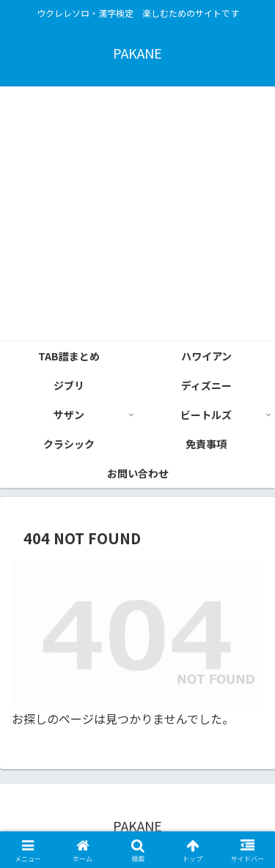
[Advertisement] (137, 214)
